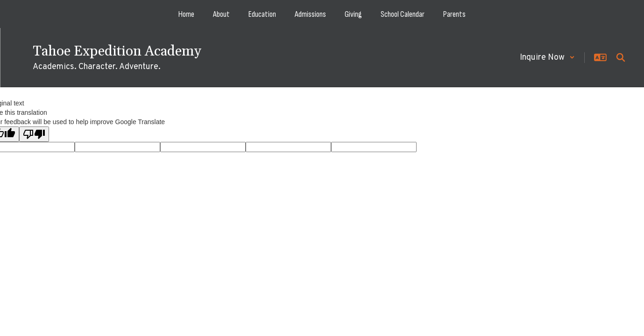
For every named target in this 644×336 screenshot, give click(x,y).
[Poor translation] (34, 134)
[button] (547, 58)
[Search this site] (621, 57)
